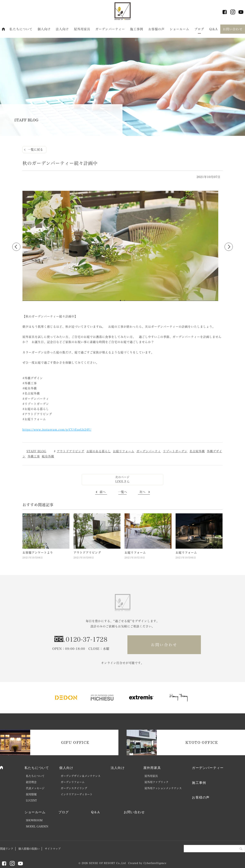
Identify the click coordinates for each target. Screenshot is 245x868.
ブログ (199, 29)
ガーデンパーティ (149, 451)
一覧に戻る (35, 150)
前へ (103, 492)
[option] (122, 247)
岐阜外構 (48, 456)
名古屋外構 (197, 451)
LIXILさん (123, 481)
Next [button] (229, 247)
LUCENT (31, 800)
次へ (143, 492)
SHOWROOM (34, 820)
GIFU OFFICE (75, 742)
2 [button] (125, 301)
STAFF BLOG (36, 451)
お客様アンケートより (38, 553)
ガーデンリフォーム (73, 782)
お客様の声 (156, 29)
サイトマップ (53, 849)
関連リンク (7, 849)
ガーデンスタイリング (74, 788)
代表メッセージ (35, 788)
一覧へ (123, 492)
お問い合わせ (233, 29)
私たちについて (21, 29)
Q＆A (213, 29)
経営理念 (31, 782)
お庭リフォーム (124, 451)
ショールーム (180, 29)
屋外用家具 (82, 29)
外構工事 (34, 456)
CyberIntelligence (155, 863)
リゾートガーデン (175, 451)
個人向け (44, 29)
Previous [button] (16, 247)
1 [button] (120, 301)
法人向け (62, 29)
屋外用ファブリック (156, 782)
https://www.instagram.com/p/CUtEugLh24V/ (57, 430)
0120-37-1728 (87, 639)
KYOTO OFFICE (202, 742)
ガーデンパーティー (110, 29)
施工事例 (137, 29)
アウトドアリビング (71, 451)
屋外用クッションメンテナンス (163, 788)
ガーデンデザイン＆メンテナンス (81, 776)
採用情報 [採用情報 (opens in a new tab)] (31, 794)
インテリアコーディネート (77, 794)
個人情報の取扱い (29, 849)
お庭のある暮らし (99, 451)
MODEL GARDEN (37, 826)
